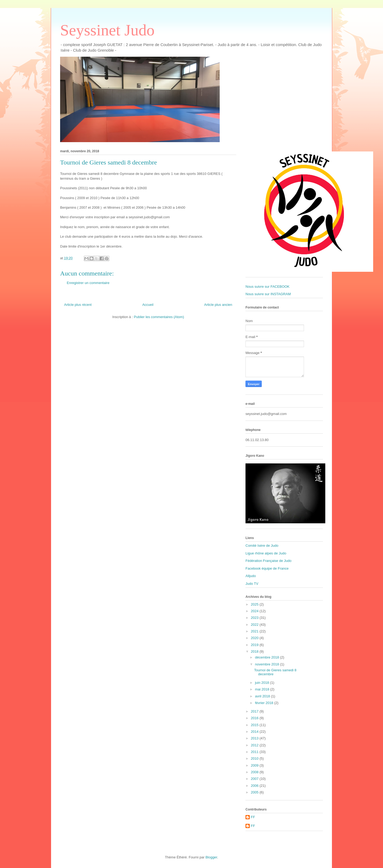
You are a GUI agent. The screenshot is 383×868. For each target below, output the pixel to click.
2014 (255, 732)
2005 (255, 792)
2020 (255, 638)
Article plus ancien (218, 305)
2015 (255, 725)
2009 (255, 765)
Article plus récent (78, 305)
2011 (255, 752)
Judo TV (252, 584)
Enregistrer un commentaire (88, 283)
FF (253, 817)
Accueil (148, 305)
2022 (255, 625)
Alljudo (251, 576)
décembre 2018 (268, 657)
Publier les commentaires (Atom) (159, 317)
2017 (255, 711)
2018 (255, 651)
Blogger (211, 857)
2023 (255, 618)
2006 (255, 786)
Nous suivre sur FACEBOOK (267, 287)
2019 (255, 645)
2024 (255, 611)
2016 (255, 718)
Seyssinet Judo (107, 30)
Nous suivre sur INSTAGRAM (268, 294)
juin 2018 (263, 683)
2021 (255, 631)
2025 (255, 604)
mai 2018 (263, 689)
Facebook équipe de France (267, 568)
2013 (255, 738)
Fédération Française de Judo (268, 561)
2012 (255, 745)
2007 (255, 779)
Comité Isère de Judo (262, 546)
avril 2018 (263, 696)
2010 (255, 758)
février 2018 (265, 703)
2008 (255, 772)
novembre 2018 (268, 664)
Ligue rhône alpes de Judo (266, 553)
